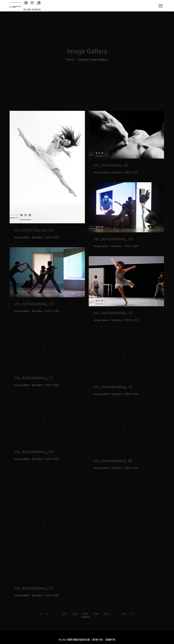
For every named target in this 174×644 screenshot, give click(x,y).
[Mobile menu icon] (161, 6)
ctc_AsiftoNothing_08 (113, 461)
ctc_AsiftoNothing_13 (34, 304)
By (37, 237)
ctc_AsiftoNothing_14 (113, 239)
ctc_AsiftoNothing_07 (34, 588)
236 (96, 614)
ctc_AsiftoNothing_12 (113, 313)
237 (106, 614)
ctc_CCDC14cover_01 (34, 230)
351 (125, 614)
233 (64, 614)
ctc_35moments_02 (111, 165)
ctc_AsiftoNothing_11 (34, 378)
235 (85, 614)
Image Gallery (22, 237)
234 (75, 614)
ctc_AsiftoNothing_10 (113, 387)
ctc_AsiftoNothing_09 (34, 452)
